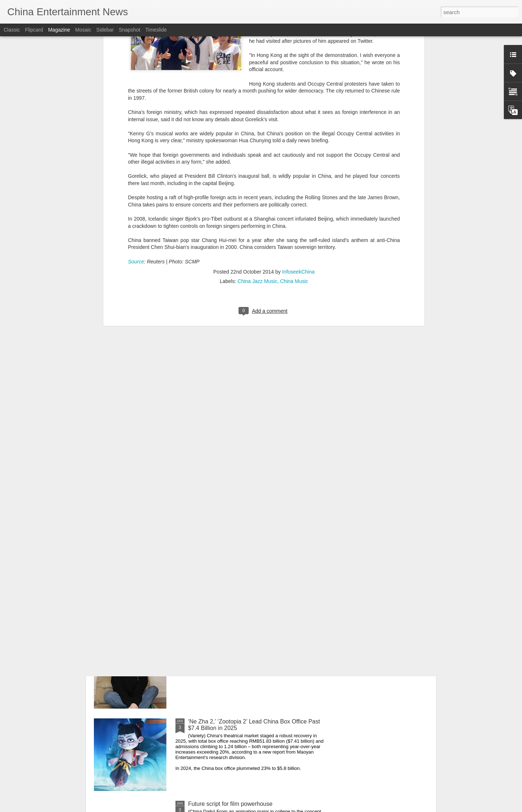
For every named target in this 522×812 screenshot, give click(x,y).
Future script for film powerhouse (230, 804)
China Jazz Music (257, 181)
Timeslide (156, 30)
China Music (294, 181)
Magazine (59, 30)
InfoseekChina (298, 172)
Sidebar (105, 30)
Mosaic (83, 30)
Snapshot (130, 30)
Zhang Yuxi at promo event (223, 557)
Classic (12, 30)
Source (136, 161)
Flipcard (34, 30)
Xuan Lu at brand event (218, 639)
